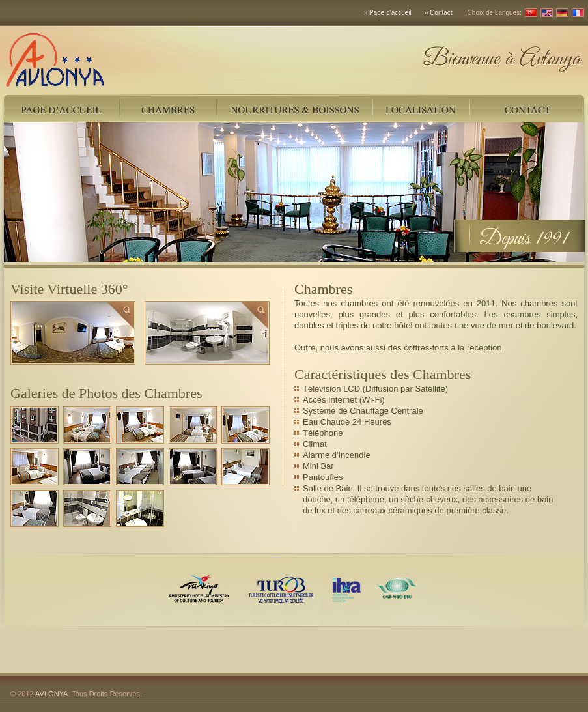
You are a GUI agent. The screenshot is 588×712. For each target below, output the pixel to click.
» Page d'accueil (388, 13)
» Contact (439, 13)
